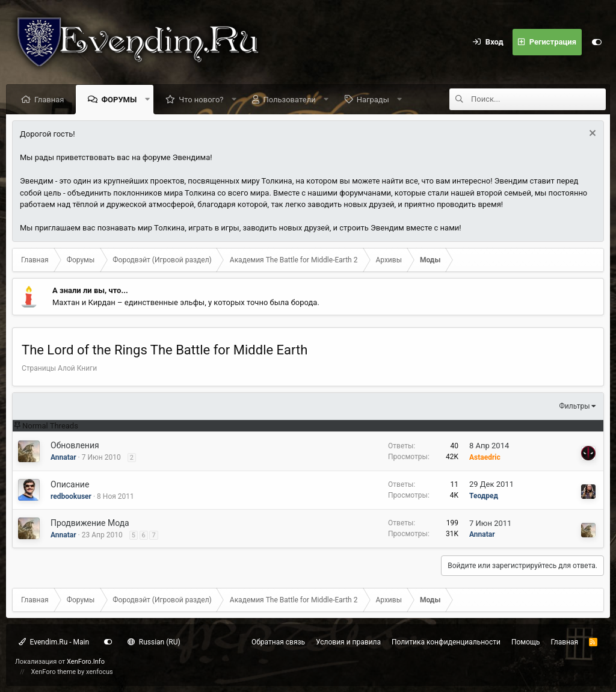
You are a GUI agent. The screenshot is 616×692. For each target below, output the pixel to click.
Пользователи (289, 100)
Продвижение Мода (90, 523)
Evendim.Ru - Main (54, 642)
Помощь (526, 642)
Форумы (119, 100)
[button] (147, 99)
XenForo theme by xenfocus (72, 672)
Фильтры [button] (575, 406)
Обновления (75, 445)
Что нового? (201, 100)
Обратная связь (278, 642)
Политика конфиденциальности (446, 642)
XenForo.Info (86, 662)
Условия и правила (348, 642)
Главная (49, 100)
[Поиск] (538, 99)
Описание (70, 484)
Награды (373, 100)
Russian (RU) (154, 642)
